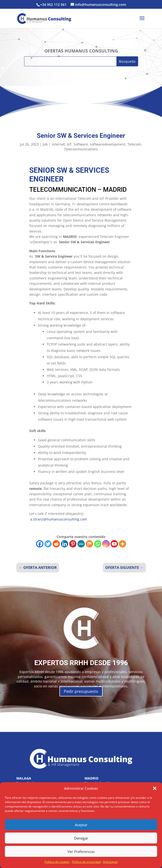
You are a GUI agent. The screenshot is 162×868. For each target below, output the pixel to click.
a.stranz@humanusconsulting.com (59, 519)
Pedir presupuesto (81, 691)
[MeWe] (81, 544)
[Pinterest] (73, 544)
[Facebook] (40, 544)
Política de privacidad (86, 862)
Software (81, 144)
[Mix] (89, 544)
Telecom (134, 144)
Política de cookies (57, 862)
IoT (69, 144)
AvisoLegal (110, 862)
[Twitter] (48, 544)
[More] (123, 544)
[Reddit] (56, 544)
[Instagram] (106, 544)
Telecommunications (81, 149)
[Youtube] (114, 544)
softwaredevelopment (108, 144)
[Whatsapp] (98, 544)
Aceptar (81, 825)
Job (45, 144)
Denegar (81, 838)
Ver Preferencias (81, 851)
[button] (155, 788)
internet (58, 144)
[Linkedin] (65, 544)
